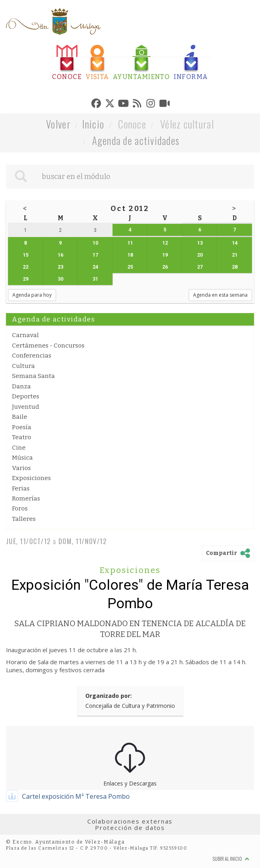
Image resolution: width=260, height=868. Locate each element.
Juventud (26, 407)
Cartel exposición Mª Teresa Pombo (76, 796)
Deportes (26, 396)
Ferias (21, 488)
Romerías (26, 498)
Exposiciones (31, 478)
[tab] (67, 63)
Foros (20, 508)
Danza (21, 386)
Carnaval (25, 335)
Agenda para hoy (32, 295)
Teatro (22, 437)
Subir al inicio (231, 859)
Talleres (24, 519)
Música (22, 458)
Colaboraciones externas (130, 821)
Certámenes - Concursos (48, 346)
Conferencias (32, 356)
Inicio (93, 124)
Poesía (22, 427)
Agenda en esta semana (220, 295)
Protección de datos (130, 828)
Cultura (23, 366)
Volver (58, 124)
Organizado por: (109, 696)
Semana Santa (33, 376)
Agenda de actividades (136, 140)
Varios (21, 468)
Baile (20, 417)
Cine (19, 448)
